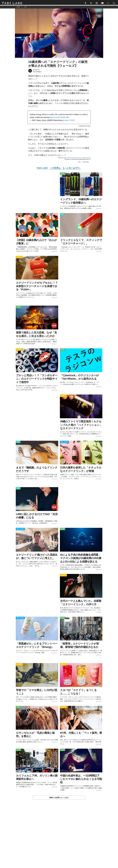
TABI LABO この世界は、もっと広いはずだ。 (59, 169)
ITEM (62, 215)
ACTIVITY (19, 258)
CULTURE (19, 215)
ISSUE (63, 174)
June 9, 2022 (69, 121)
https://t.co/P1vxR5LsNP (59, 118)
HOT (80, 163)
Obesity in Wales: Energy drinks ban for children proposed (77, 159)
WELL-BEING (64, 443)
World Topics (86, 163)
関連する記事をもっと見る (59, 798)
